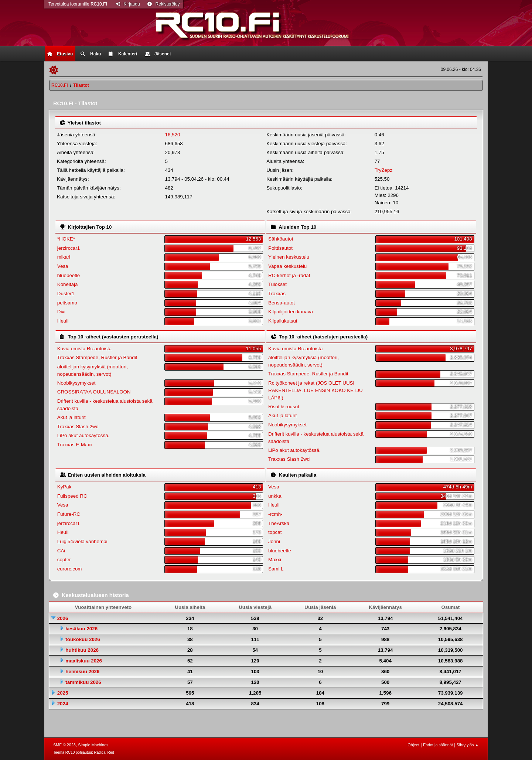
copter (64, 560)
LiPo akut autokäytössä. (83, 435)
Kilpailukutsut (283, 321)
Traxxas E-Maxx (75, 445)
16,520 (173, 135)
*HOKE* (66, 239)
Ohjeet (413, 745)
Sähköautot (281, 239)
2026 (63, 618)
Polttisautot (280, 248)
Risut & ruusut (284, 407)
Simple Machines (93, 745)
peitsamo (67, 303)
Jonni (274, 541)
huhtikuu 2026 (82, 650)
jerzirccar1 (69, 248)
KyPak (64, 487)
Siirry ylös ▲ (468, 745)
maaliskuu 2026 (84, 661)
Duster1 (66, 294)
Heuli (63, 321)
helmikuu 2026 (82, 672)
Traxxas (277, 294)
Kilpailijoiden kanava (291, 312)
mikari (64, 257)
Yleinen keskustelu (289, 257)
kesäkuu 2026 (81, 629)
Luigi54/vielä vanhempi (82, 541)
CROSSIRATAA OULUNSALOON (94, 392)
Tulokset (277, 284)
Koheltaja (68, 284)
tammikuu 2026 (83, 682)
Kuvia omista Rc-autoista (84, 349)
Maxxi (275, 560)
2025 (63, 693)
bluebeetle (69, 275)
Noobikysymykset (76, 383)
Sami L (276, 569)
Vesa (63, 266)
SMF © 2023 (64, 745)
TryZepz (383, 170)
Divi (61, 312)
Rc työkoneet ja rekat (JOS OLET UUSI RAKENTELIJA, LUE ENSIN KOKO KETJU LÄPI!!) (316, 390)
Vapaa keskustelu (287, 266)
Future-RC (69, 514)
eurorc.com (70, 569)
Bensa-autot (282, 303)
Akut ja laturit (71, 417)
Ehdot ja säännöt (438, 745)
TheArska (279, 523)
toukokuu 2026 (83, 639)
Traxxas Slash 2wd (78, 427)
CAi (61, 551)
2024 (63, 704)
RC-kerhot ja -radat (289, 275)
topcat (275, 532)
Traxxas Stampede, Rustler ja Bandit (97, 357)
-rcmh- (275, 514)
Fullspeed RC (72, 496)
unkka (275, 496)
